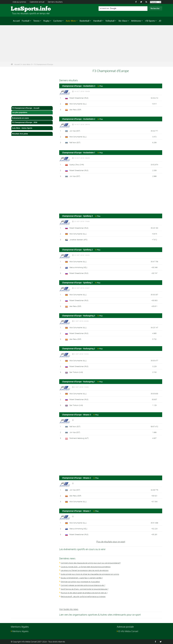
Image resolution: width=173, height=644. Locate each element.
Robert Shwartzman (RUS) (79, 98)
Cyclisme (58, 21)
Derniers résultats (55, 2)
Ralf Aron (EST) (75, 142)
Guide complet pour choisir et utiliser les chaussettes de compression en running (90, 574)
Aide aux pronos (19, 2)
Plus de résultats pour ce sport (111, 542)
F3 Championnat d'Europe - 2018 (32, 122)
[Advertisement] (111, 197)
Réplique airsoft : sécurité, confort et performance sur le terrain (83, 596)
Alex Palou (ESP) (75, 109)
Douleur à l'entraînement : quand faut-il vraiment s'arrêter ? (82, 578)
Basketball (84, 21)
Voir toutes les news (69, 609)
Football (26, 21)
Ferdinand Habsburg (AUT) (79, 438)
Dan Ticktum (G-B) (76, 372)
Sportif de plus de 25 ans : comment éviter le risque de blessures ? (84, 589)
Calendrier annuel (37, 2)
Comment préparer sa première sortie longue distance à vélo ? (83, 585)
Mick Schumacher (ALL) (78, 104)
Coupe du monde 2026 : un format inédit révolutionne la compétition (86, 567)
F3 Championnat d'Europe (43, 64)
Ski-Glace (123, 21)
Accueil (16, 21)
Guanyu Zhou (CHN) (77, 164)
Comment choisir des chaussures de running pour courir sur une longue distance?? (91, 563)
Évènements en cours (32, 118)
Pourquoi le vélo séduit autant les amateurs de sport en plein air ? (84, 593)
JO (160, 21)
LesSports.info (21, 9)
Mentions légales (20, 631)
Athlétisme (136, 21)
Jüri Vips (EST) (75, 131)
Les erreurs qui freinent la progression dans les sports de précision (85, 570)
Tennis (36, 21)
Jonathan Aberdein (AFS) (78, 239)
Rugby (46, 21)
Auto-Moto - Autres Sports (32, 128)
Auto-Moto (71, 21)
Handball (97, 21)
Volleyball (110, 21)
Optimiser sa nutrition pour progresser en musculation (80, 581)
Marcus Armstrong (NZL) (78, 267)
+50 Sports (150, 21)
